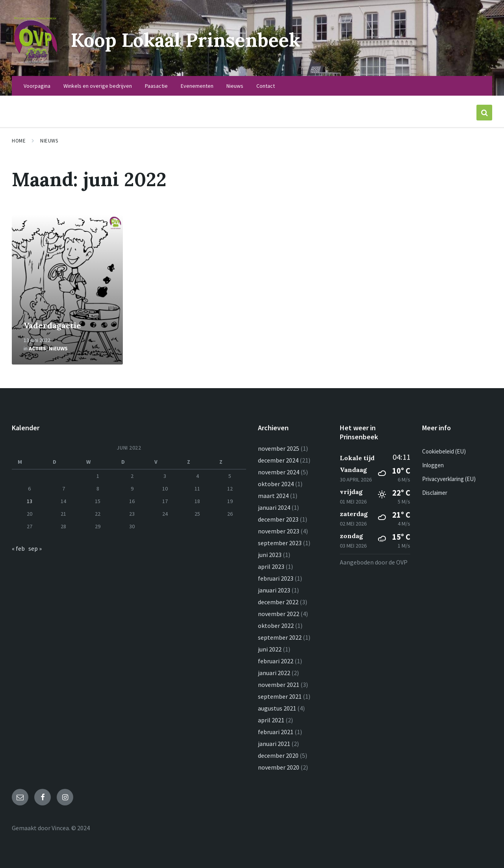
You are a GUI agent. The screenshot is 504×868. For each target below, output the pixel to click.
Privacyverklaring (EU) (449, 479)
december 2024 (278, 460)
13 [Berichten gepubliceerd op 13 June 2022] (30, 501)
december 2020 (278, 755)
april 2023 (271, 566)
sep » (35, 548)
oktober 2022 (276, 626)
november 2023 (279, 531)
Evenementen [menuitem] (197, 86)
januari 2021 (274, 744)
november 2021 (279, 685)
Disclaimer (435, 493)
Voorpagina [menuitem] (37, 86)
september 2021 (280, 696)
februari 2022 (276, 661)
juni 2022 (270, 649)
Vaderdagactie (52, 325)
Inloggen (433, 465)
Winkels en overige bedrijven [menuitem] (98, 86)
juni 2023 (270, 555)
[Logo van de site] (35, 61)
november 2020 (279, 767)
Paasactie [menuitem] (156, 86)
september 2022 (280, 637)
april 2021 (271, 720)
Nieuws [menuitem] (235, 86)
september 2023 (280, 543)
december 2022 (278, 602)
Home (19, 141)
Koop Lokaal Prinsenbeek (185, 40)
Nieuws (49, 141)
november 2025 (279, 448)
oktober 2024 (276, 484)
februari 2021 (276, 732)
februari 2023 (276, 578)
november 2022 (279, 614)
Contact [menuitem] (266, 86)
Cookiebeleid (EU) (444, 451)
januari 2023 (274, 590)
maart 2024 (273, 496)
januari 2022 (274, 673)
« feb (18, 548)
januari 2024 (274, 507)
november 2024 (279, 472)
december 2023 (278, 519)
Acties (37, 348)
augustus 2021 (277, 708)
